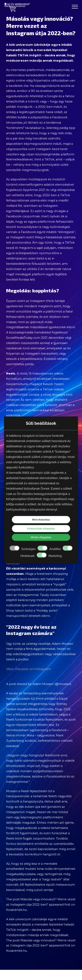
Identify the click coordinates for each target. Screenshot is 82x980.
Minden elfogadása (41, 537)
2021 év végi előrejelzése (57, 190)
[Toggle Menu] (75, 7)
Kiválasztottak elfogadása (41, 528)
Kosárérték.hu (17, 910)
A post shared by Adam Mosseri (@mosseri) (39, 684)
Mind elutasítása (41, 519)
